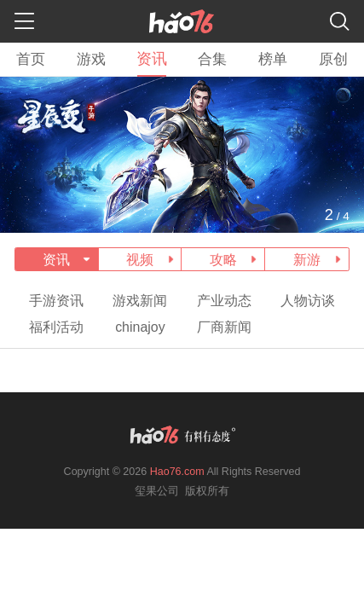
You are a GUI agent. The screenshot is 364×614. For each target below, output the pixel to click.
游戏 (91, 59)
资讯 (152, 59)
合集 (212, 59)
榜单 (273, 59)
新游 (307, 260)
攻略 (223, 260)
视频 (140, 260)
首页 (31, 59)
